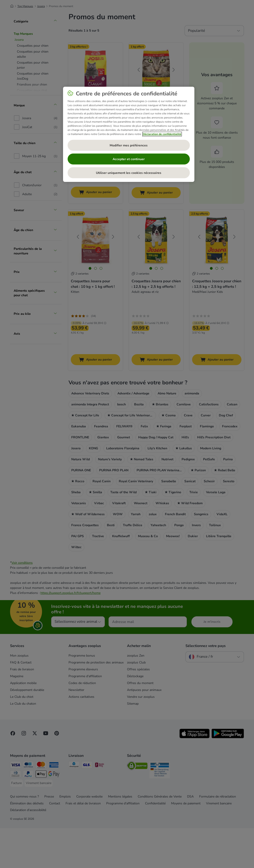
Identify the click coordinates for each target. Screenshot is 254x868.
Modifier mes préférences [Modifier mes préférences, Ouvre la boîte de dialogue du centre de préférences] (129, 145)
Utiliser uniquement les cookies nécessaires (129, 173)
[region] (129, 134)
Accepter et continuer (129, 159)
